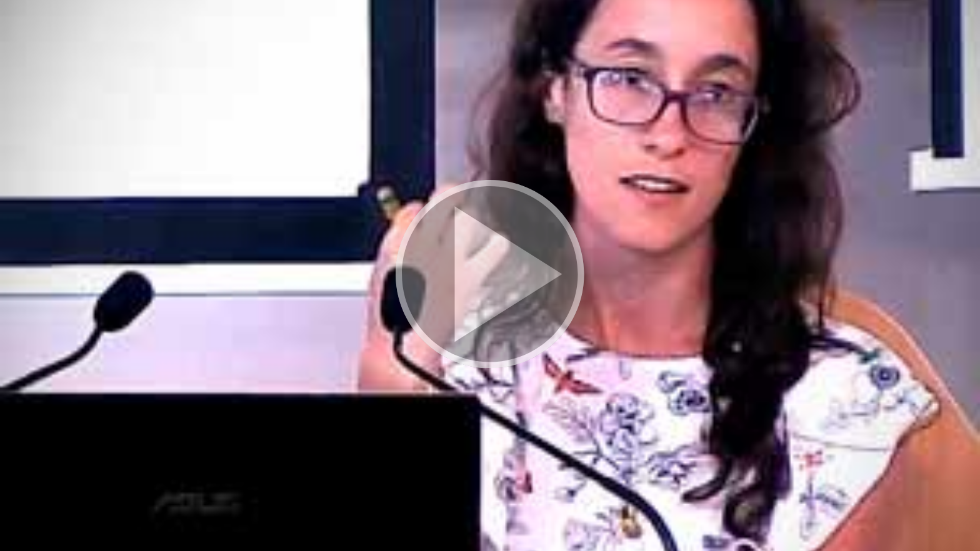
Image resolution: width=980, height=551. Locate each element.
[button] (490, 275)
